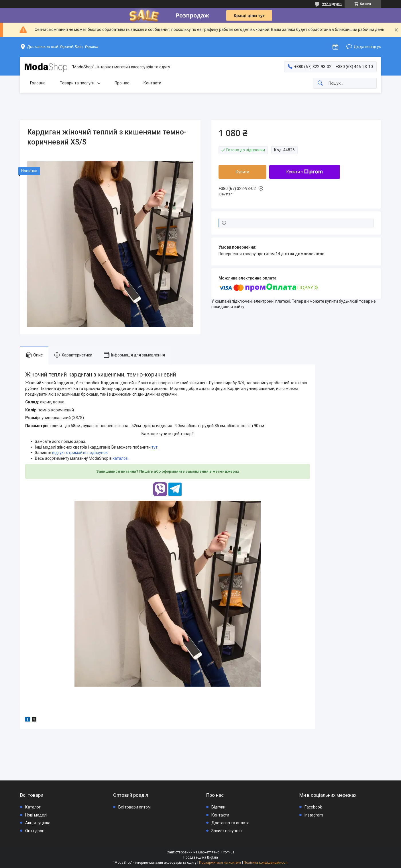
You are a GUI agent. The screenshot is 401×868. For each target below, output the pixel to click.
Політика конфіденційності (266, 863)
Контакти (152, 83)
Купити (242, 172)
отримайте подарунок (87, 453)
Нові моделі (36, 815)
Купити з (305, 172)
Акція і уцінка (38, 823)
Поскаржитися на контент (220, 863)
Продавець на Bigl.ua (201, 857)
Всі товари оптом (134, 807)
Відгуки (218, 807)
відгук (58, 453)
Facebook (313, 807)
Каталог (33, 807)
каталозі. (121, 458)
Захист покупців (227, 831)
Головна (38, 83)
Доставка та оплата (230, 823)
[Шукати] (320, 83)
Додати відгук (367, 47)
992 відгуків (332, 4)
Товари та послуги (77, 83)
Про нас (122, 83)
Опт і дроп (35, 831)
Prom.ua (228, 852)
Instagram (314, 815)
